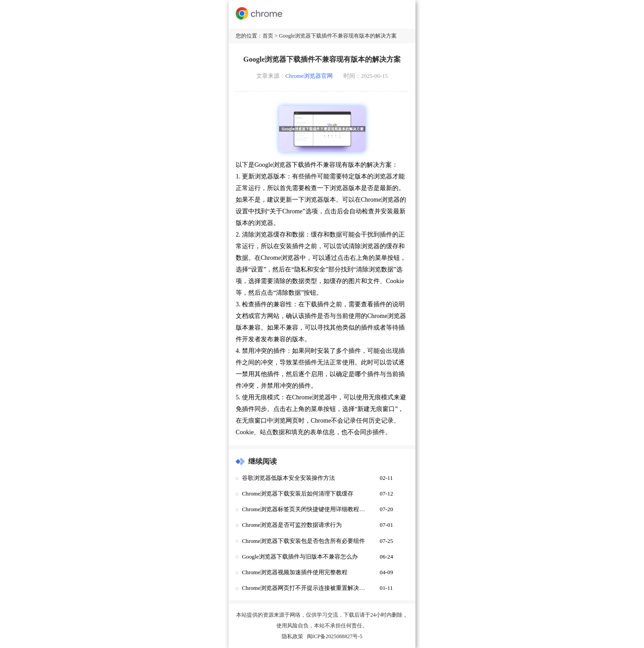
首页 (268, 36)
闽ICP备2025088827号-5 (335, 636)
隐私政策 (292, 636)
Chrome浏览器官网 (309, 76)
